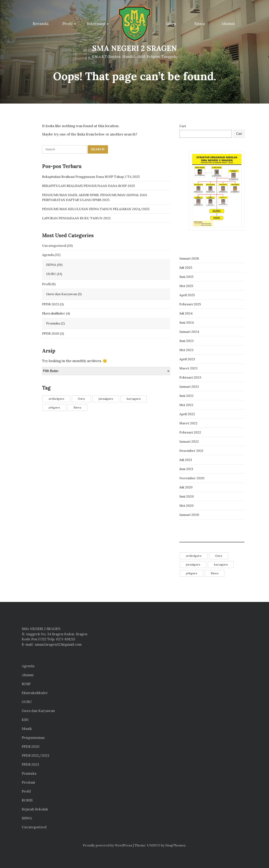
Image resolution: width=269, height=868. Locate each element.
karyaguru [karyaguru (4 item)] (134, 399)
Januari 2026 (189, 258)
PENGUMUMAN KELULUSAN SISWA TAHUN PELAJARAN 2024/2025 (96, 209)
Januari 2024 (189, 332)
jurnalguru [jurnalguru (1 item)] (106, 399)
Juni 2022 (186, 396)
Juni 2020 (187, 496)
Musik (27, 729)
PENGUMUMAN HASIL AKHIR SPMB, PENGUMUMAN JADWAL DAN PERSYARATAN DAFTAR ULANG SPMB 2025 (95, 197)
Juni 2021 (186, 469)
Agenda (48, 254)
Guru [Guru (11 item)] (81, 399)
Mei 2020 (186, 506)
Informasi (96, 24)
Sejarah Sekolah (35, 809)
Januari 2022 (189, 441)
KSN (25, 720)
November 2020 (192, 478)
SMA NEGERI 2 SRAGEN (134, 48)
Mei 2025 (186, 286)
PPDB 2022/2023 (35, 756)
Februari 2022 (190, 432)
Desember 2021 (191, 451)
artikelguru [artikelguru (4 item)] (56, 399)
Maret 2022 (188, 423)
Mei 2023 (186, 350)
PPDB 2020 (51, 333)
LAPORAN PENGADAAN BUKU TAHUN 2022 (76, 218)
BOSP (26, 684)
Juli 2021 (186, 460)
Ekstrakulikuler (54, 313)
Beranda (41, 24)
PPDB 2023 (51, 304)
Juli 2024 (186, 313)
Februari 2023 (190, 377)
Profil (68, 24)
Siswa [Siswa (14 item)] (77, 407)
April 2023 (187, 359)
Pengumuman (33, 738)
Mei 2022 (186, 405)
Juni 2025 (186, 277)
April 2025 (187, 295)
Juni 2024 (187, 322)
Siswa (200, 24)
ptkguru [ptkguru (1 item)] (54, 407)
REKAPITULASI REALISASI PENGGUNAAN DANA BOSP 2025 (88, 186)
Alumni (228, 24)
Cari (183, 126)
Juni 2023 (186, 341)
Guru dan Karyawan (62, 294)
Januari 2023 (189, 387)
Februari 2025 (190, 304)
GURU (51, 274)
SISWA (51, 264)
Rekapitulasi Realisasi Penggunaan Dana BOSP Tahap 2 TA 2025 (91, 176)
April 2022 (187, 414)
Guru (171, 24)
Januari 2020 (189, 515)
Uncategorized (54, 245)
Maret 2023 (188, 368)
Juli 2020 (186, 487)
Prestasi (28, 782)
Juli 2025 (186, 267)
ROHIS (27, 800)
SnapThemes (175, 845)
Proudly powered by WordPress (107, 845)
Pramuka (53, 323)
